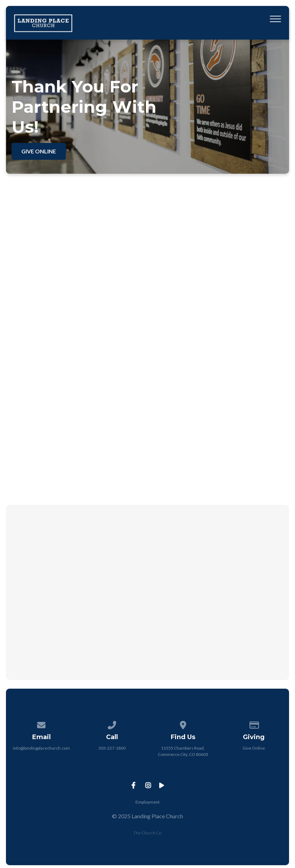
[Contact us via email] (41, 724)
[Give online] (254, 724)
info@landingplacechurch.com (41, 748)
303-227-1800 (112, 748)
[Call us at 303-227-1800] (112, 724)
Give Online (254, 748)
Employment (147, 802)
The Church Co (147, 833)
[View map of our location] (183, 724)
